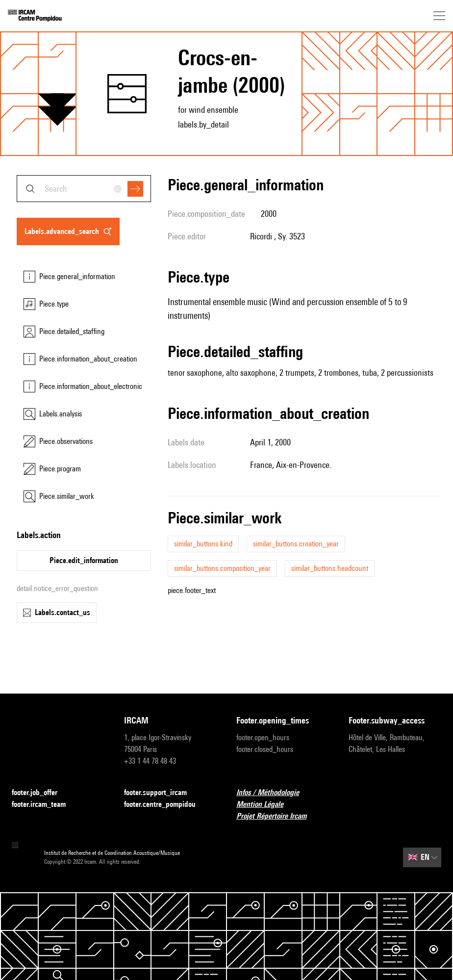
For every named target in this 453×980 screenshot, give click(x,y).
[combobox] (84, 189)
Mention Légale (266, 805)
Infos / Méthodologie (274, 793)
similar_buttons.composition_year (222, 568)
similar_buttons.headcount (330, 568)
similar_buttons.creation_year (296, 544)
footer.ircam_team (45, 805)
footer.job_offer (40, 793)
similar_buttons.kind (203, 544)
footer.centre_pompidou (166, 805)
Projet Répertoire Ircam (277, 816)
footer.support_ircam (161, 793)
